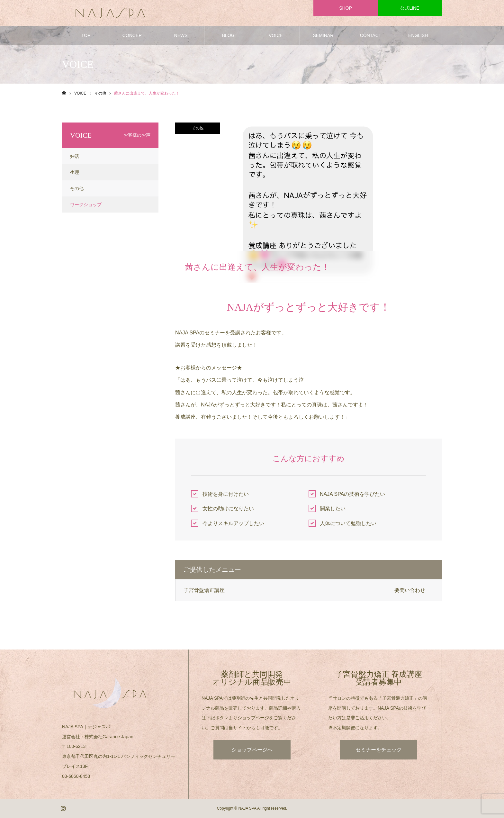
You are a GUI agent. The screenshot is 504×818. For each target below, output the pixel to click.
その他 (198, 128)
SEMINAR (323, 35)
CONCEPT (133, 35)
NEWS (181, 35)
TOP (86, 35)
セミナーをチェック (379, 750)
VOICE (276, 35)
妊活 (75, 156)
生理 (75, 172)
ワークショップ (86, 204)
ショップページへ (252, 750)
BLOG (228, 35)
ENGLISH (418, 35)
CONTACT (371, 35)
